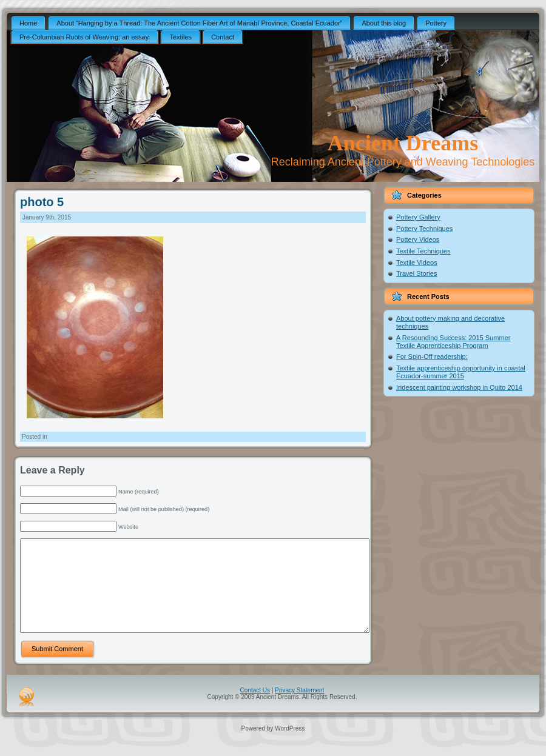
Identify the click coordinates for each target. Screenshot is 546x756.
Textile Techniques (423, 251)
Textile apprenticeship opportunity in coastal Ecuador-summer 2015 (461, 372)
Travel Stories (416, 273)
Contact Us (255, 708)
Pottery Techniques (424, 229)
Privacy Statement (299, 708)
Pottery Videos (418, 239)
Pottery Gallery (418, 217)
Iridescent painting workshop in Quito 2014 (459, 387)
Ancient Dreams (403, 143)
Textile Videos (417, 263)
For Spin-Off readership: (432, 356)
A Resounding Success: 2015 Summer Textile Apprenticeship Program (453, 342)
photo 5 (42, 202)
